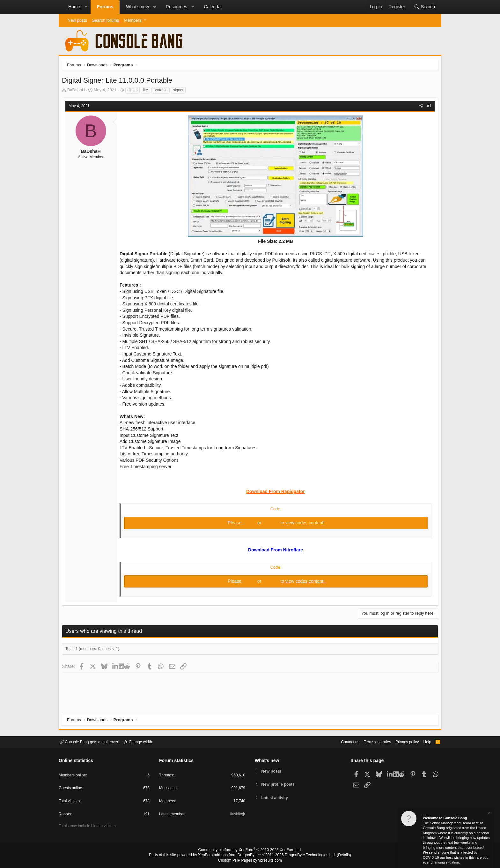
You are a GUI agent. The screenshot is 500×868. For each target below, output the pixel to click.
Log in (251, 524)
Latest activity (276, 798)
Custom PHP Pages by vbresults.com (250, 861)
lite (147, 92)
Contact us (340, 741)
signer (180, 92)
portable (162, 92)
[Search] (424, 7)
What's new (137, 7)
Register (271, 524)
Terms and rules (370, 741)
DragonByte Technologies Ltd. (305, 856)
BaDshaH (78, 91)
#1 (428, 108)
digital (134, 92)
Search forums (106, 20)
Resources (176, 7)
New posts (77, 20)
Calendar (213, 7)
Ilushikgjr (237, 815)
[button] (86, 7)
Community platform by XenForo (250, 851)
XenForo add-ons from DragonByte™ (232, 856)
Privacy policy (402, 741)
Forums (105, 7)
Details (336, 856)
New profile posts (279, 784)
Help (423, 741)
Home (74, 7)
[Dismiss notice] (488, 814)
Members (133, 20)
